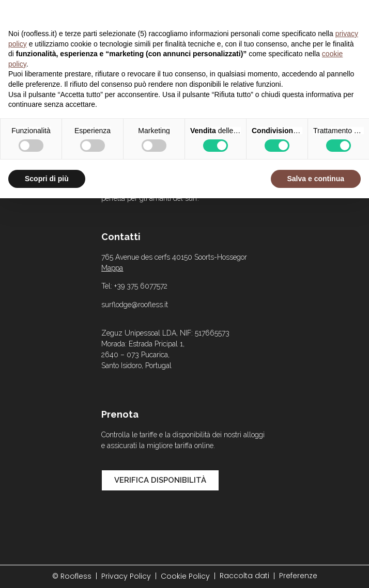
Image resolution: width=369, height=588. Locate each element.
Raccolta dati (244, 576)
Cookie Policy (185, 576)
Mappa (112, 268)
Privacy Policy (126, 576)
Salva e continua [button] (316, 179)
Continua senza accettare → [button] (313, 13)
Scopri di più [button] (47, 179)
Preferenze (298, 576)
